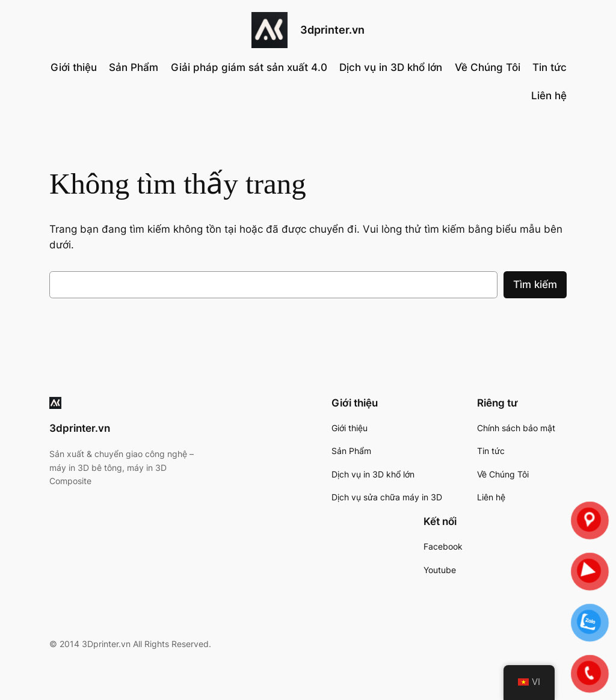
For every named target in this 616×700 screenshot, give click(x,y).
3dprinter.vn (332, 30)
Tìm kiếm (535, 284)
